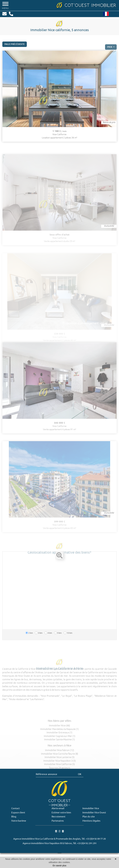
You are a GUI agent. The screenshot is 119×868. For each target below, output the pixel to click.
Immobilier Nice (91, 808)
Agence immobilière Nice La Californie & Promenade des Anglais (47, 839)
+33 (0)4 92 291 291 (87, 843)
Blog (14, 817)
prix (110, 53)
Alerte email (58, 808)
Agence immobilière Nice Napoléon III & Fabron (47, 843)
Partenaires (58, 821)
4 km (48, 640)
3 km (39, 640)
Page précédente (15, 47)
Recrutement (58, 817)
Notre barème (19, 821)
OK (80, 774)
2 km (29, 640)
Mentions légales (91, 821)
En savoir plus (59, 866)
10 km (68, 640)
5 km (58, 640)
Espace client (18, 812)
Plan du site (89, 817)
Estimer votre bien (61, 812)
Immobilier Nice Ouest (94, 812)
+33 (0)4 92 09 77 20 (96, 839)
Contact (15, 808)
